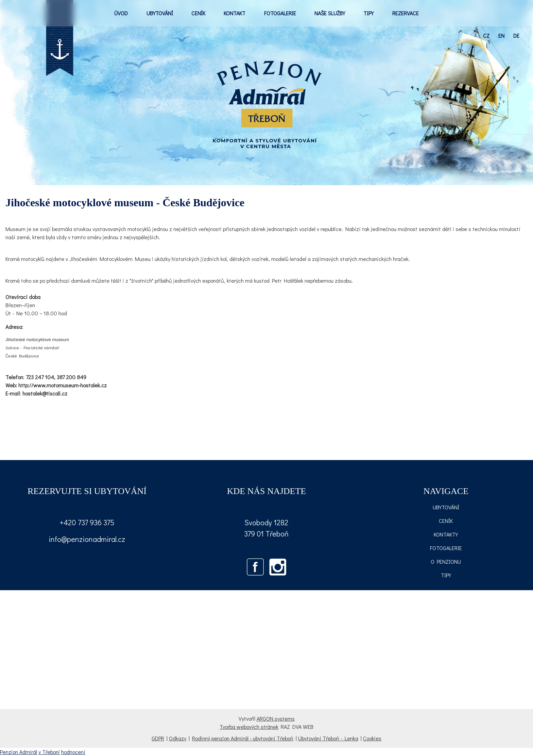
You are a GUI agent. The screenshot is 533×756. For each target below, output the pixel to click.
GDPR (158, 738)
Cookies (372, 738)
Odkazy (178, 738)
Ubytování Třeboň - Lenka (328, 738)
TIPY (368, 13)
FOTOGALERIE (280, 13)
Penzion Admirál (19, 752)
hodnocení (73, 752)
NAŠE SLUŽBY (330, 13)
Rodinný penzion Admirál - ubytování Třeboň (243, 738)
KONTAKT (235, 13)
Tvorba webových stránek (249, 727)
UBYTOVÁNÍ (160, 13)
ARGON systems (276, 718)
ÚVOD (121, 13)
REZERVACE (406, 13)
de (516, 36)
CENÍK (198, 13)
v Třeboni (49, 752)
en (501, 36)
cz (486, 36)
